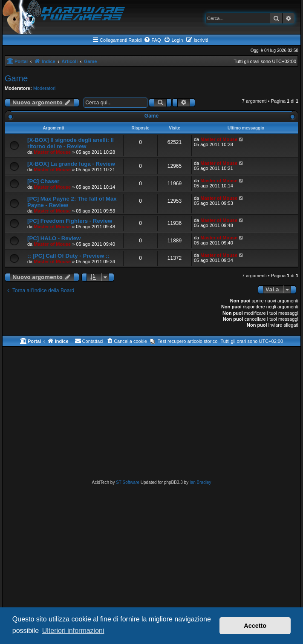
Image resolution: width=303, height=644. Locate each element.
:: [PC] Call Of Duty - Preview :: (68, 256)
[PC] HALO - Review (54, 238)
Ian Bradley (201, 482)
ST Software (128, 482)
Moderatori (45, 88)
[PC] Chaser (43, 181)
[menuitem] (152, 40)
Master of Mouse (52, 152)
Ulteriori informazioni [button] (73, 631)
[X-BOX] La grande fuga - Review (71, 164)
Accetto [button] (255, 626)
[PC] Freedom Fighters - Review (70, 221)
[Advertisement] (151, 415)
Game (16, 78)
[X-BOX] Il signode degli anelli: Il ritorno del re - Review (71, 143)
